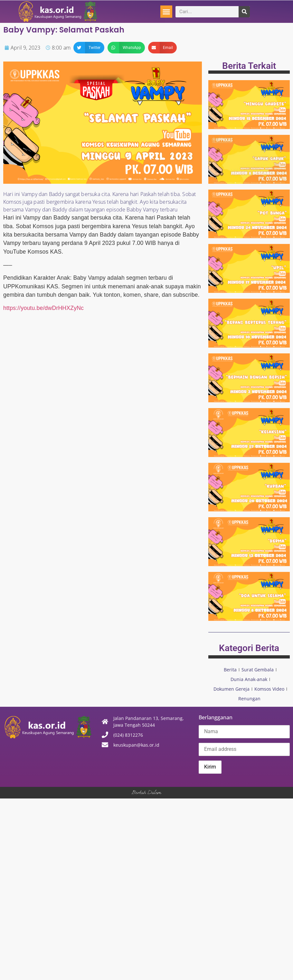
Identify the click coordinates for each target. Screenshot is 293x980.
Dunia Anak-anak (249, 679)
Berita (230, 670)
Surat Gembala (258, 670)
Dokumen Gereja (232, 689)
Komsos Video (269, 689)
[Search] (244, 12)
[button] (166, 12)
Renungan (249, 699)
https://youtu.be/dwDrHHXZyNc (43, 308)
